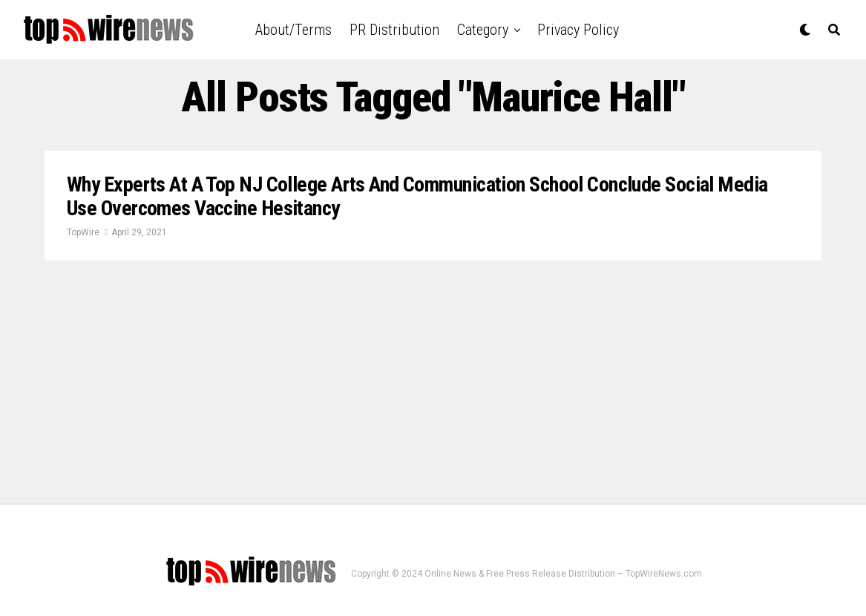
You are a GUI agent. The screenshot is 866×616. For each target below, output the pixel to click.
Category (483, 30)
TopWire (83, 232)
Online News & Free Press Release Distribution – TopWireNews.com (563, 574)
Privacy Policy (578, 30)
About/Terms (293, 30)
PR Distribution (394, 30)
